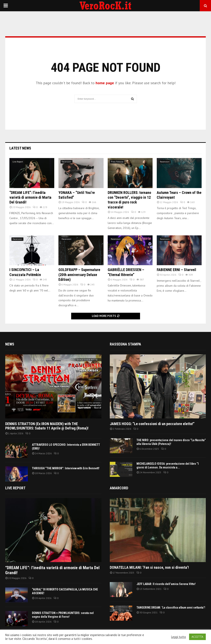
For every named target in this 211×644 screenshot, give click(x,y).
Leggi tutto (179, 637)
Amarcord (119, 488)
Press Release (117, 162)
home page (105, 83)
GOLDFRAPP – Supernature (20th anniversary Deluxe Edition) (79, 275)
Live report (15, 488)
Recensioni (66, 162)
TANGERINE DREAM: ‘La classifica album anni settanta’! (171, 608)
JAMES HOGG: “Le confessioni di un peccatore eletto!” (152, 424)
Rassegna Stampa (125, 344)
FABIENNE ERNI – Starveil (176, 270)
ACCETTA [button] (197, 637)
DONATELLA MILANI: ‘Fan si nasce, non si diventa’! (149, 567)
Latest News (20, 148)
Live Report (18, 162)
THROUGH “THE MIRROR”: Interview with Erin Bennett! (66, 468)
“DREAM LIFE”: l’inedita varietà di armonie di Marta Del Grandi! (30, 197)
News (10, 344)
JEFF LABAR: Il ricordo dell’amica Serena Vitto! (166, 584)
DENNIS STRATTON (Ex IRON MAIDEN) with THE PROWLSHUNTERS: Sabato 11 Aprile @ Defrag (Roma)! (47, 426)
